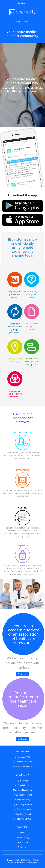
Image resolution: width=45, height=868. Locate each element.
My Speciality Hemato (23, 795)
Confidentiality (22, 838)
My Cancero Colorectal (22, 762)
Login (27, 22)
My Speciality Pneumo (22, 804)
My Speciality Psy (22, 800)
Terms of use (22, 842)
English (22, 3)
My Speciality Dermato (22, 819)
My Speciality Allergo (22, 790)
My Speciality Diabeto (22, 814)
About (22, 833)
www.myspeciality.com (27, 863)
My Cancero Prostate (23, 767)
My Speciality (22, 780)
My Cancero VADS (22, 757)
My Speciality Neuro (22, 809)
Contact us (23, 674)
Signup (19, 22)
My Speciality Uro (22, 785)
